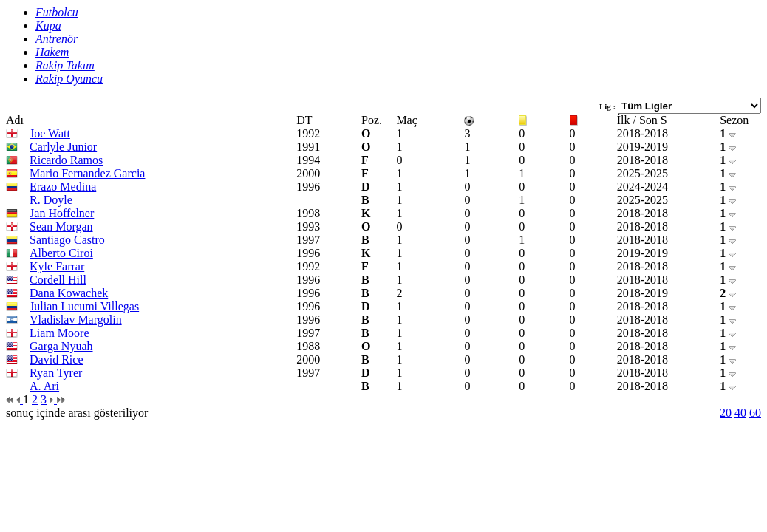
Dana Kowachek (69, 293)
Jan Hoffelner (62, 213)
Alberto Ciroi (61, 253)
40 (740, 413)
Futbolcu (57, 12)
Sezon (734, 120)
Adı (15, 120)
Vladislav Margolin (76, 320)
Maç (406, 120)
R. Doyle (51, 200)
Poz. (372, 120)
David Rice (56, 359)
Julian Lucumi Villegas (84, 306)
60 (755, 413)
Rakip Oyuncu (69, 79)
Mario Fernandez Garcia (87, 173)
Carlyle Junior (63, 147)
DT (304, 120)
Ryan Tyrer (56, 373)
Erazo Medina (63, 187)
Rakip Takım (65, 65)
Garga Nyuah (61, 346)
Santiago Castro (67, 240)
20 (726, 413)
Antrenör (57, 39)
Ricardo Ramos (66, 160)
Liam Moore (59, 333)
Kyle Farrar (57, 266)
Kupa (48, 25)
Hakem (52, 52)
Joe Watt (50, 133)
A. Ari (44, 386)
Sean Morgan (61, 226)
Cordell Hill (58, 280)
